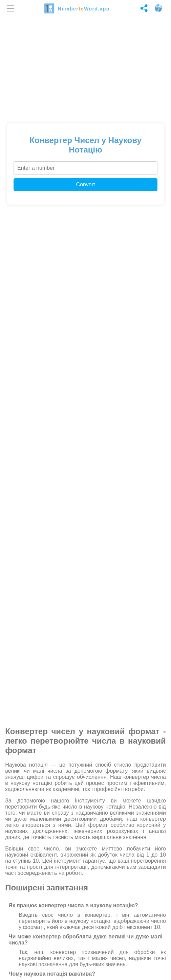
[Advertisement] (85, 68)
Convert (85, 184)
